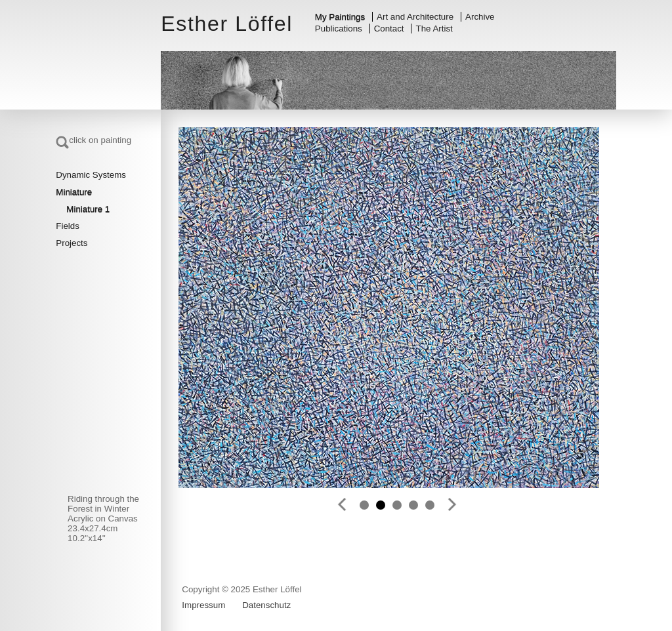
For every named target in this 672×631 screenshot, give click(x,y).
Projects (72, 243)
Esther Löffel (227, 24)
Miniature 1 (88, 209)
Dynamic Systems (91, 175)
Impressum (203, 605)
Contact (389, 29)
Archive (480, 17)
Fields (68, 226)
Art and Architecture (415, 17)
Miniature (74, 192)
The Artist (434, 29)
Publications (339, 29)
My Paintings (340, 17)
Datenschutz (266, 605)
